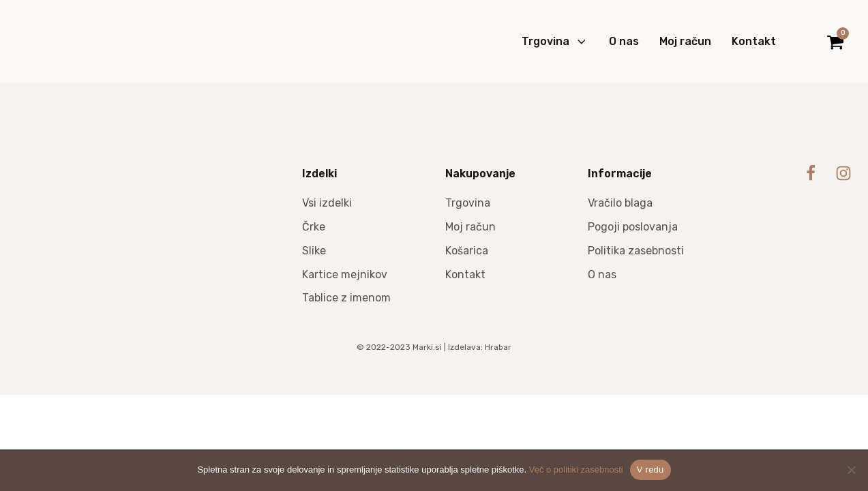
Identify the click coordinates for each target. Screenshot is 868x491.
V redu (650, 470)
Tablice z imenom (346, 298)
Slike (314, 251)
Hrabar (498, 347)
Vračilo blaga (620, 203)
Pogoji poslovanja (633, 227)
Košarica (467, 251)
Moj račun (685, 41)
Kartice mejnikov (345, 274)
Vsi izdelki (327, 203)
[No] (851, 470)
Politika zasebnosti (636, 251)
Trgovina (555, 42)
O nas (624, 41)
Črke (314, 227)
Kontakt (754, 41)
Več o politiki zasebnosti (576, 470)
